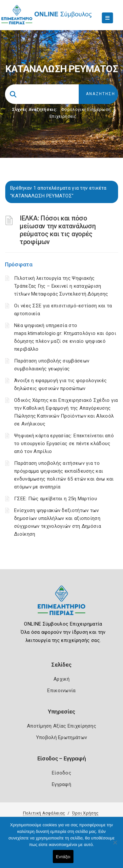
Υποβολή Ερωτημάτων (61, 737)
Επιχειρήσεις (63, 116)
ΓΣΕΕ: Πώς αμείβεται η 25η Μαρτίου (56, 499)
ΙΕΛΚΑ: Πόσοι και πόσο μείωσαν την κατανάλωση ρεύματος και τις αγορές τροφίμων (58, 230)
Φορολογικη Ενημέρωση (86, 109)
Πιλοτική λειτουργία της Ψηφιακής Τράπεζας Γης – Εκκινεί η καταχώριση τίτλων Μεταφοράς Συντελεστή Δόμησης (61, 286)
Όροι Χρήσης (85, 813)
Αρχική (61, 679)
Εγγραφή (61, 784)
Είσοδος (61, 773)
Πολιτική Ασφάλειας (44, 813)
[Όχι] (115, 846)
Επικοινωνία (61, 691)
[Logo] (61, 605)
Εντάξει (63, 857)
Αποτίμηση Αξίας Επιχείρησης (61, 726)
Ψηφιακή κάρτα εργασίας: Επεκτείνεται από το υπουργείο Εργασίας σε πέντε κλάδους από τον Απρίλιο (64, 444)
